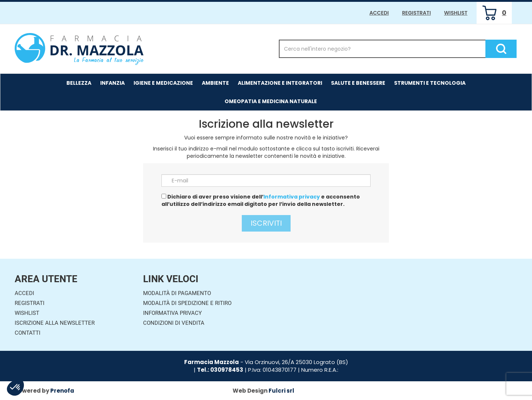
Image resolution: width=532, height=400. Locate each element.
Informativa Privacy (172, 313)
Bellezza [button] (79, 83)
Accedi (379, 13)
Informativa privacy (292, 197)
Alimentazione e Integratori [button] (280, 83)
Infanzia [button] (112, 83)
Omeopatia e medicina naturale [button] (271, 101)
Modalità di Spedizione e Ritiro (187, 303)
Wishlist (456, 13)
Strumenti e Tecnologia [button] (430, 83)
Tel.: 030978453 (220, 370)
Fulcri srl (281, 391)
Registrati (417, 13)
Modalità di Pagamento (177, 293)
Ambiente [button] (215, 83)
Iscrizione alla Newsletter (55, 323)
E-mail (180, 181)
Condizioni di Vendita (174, 323)
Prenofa (62, 391)
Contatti (28, 333)
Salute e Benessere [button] (358, 83)
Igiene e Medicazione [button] (163, 83)
